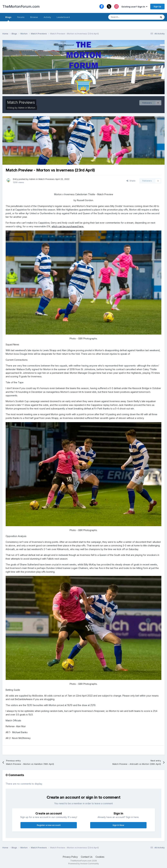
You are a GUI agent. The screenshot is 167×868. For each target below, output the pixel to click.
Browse (34, 17)
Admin (21, 108)
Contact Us (87, 857)
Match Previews (21, 102)
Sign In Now (118, 825)
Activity (47, 17)
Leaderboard (63, 17)
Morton (31, 108)
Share (131, 181)
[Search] (125, 17)
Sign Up (157, 6)
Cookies (100, 857)
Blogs (8, 19)
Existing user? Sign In (134, 7)
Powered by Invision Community (84, 864)
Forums (21, 17)
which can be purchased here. (68, 226)
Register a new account (49, 825)
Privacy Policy (70, 857)
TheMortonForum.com (21, 6)
